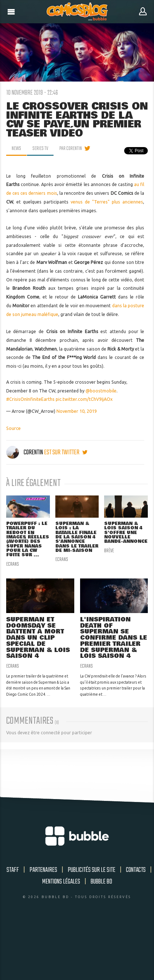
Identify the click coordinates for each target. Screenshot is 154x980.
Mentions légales (61, 882)
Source (13, 428)
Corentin (25, 453)
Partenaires (43, 870)
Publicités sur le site (92, 870)
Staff (13, 870)
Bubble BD (101, 882)
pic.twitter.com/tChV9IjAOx (84, 399)
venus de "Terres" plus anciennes (107, 202)
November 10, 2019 (77, 411)
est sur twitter (66, 453)
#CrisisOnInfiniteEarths (30, 399)
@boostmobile (101, 391)
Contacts (136, 870)
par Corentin (71, 149)
